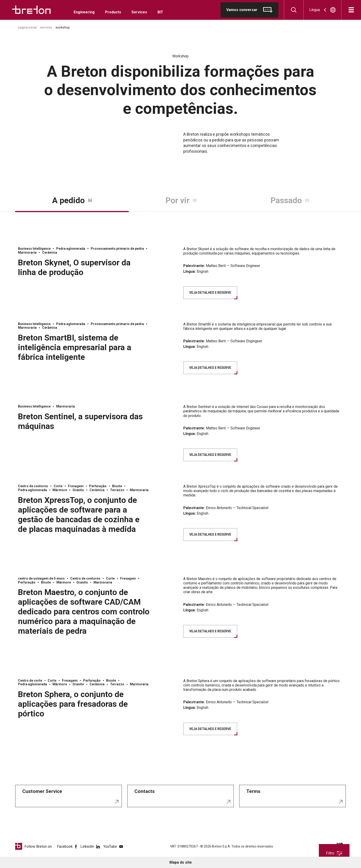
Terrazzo (117, 490)
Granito (78, 490)
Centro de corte (30, 680)
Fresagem (76, 486)
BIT (160, 12)
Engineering (84, 12)
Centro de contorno (33, 486)
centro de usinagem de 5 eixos (41, 578)
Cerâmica (50, 252)
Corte (58, 486)
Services (139, 12)
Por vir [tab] (181, 201)
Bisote (117, 486)
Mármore (60, 490)
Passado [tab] (290, 201)
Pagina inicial (27, 27)
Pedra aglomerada (71, 249)
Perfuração (98, 486)
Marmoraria (27, 252)
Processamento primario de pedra (117, 249)
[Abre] (351, 10)
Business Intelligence (34, 249)
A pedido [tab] (72, 201)
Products (113, 12)
